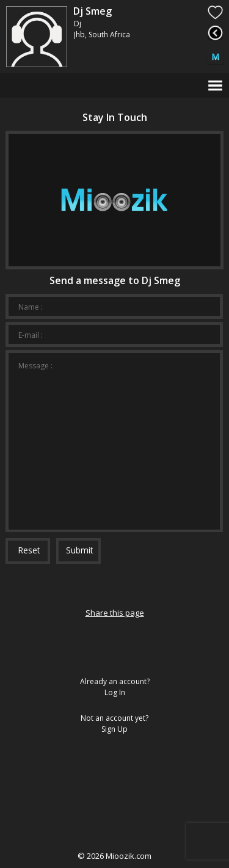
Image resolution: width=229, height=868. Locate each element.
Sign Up (114, 729)
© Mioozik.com (114, 856)
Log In (115, 692)
